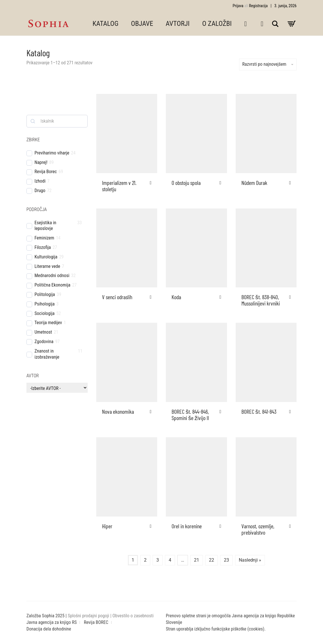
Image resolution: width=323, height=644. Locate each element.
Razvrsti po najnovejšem (268, 64)
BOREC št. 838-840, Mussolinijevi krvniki (261, 300)
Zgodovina (44, 342)
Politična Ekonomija (52, 285)
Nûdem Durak (254, 183)
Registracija (258, 6)
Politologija (45, 294)
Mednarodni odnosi (52, 275)
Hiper (107, 526)
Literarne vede (47, 266)
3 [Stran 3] (158, 560)
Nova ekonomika (118, 411)
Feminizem (44, 238)
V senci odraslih (117, 297)
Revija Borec (46, 172)
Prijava (238, 6)
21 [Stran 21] (197, 560)
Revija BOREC (96, 622)
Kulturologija (46, 257)
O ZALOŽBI (217, 24)
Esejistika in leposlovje (45, 226)
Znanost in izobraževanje (47, 354)
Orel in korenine (187, 526)
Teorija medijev (48, 323)
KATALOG (105, 24)
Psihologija (45, 304)
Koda (176, 297)
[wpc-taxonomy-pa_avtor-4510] (57, 388)
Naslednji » (250, 560)
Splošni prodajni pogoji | (90, 616)
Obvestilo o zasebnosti (133, 616)
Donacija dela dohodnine (49, 629)
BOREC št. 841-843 (259, 411)
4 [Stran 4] (170, 560)
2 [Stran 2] (145, 560)
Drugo (40, 191)
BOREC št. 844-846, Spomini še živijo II (190, 415)
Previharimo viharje (52, 153)
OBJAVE (142, 24)
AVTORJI (178, 24)
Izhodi (40, 181)
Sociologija (45, 313)
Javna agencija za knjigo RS (52, 622)
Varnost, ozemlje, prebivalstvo (258, 529)
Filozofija (43, 247)
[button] (152, 183)
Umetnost (43, 332)
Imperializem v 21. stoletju (119, 186)
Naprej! (41, 162)
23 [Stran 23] (226, 560)
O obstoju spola (186, 183)
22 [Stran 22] (212, 560)
